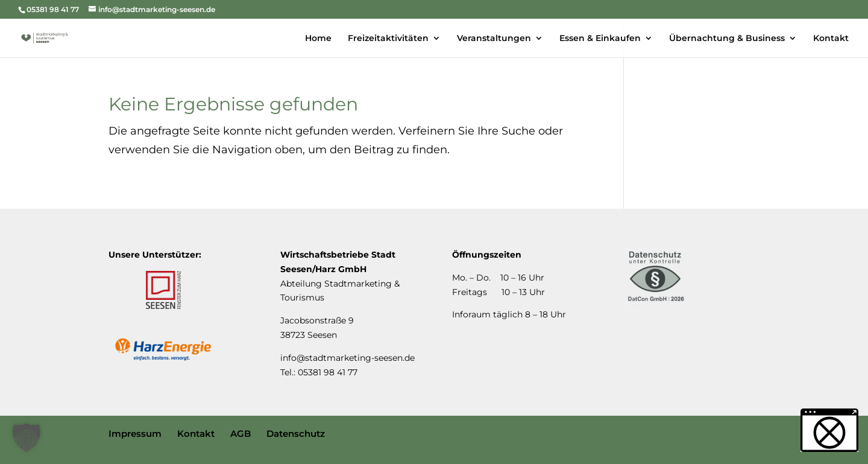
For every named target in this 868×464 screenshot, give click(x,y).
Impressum (135, 434)
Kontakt (196, 434)
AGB (241, 434)
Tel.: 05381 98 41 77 (319, 372)
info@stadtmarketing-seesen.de (348, 358)
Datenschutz (296, 434)
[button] (27, 437)
